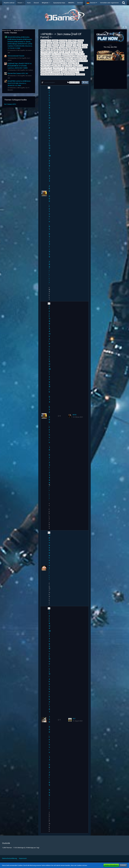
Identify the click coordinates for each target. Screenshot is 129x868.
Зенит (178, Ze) (46, 54)
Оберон (62, 45)
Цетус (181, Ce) (79, 54)
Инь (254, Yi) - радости (60, 70)
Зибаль (56, 43)
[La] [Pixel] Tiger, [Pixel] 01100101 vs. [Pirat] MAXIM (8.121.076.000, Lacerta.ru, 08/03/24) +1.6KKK (20, 66)
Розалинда (78, 49)
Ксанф (49, 45)
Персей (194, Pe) (46, 63)
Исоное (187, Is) (57, 59)
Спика (79, 45)
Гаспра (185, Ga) (82, 56)
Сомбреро (44, 52)
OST (74, 719)
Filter (85, 82)
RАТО (75, 415)
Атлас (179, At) (56, 54)
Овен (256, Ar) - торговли (76, 70)
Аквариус (55, 40)
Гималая (68, 47)
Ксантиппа (75, 52)
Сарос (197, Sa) (46, 65)
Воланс (62, 52)
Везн (70, 40)
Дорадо (50, 43)
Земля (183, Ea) (56, 56)
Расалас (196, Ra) (73, 63)
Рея (74, 45)
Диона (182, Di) (46, 56)
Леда (43, 49)
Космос (43, 45)
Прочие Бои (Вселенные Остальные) (52, 74)
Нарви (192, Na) (71, 61)
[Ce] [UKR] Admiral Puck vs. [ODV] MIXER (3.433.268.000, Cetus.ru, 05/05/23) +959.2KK (50, 178)
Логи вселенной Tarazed (16, 56)
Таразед (85, 45)
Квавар (80, 43)
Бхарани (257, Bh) (82, 68)
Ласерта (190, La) (46, 61)
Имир (81, 52)
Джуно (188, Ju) (68, 59)
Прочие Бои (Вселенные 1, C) (70, 72)
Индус (75, 47)
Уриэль (43, 47)
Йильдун (62, 43)
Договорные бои (70, 74)
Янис (79, 47)
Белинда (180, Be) (68, 54)
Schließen (123, 865)
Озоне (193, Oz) (82, 61)
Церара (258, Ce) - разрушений (50, 72)
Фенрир (55, 47)
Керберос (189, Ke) (80, 59)
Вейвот (68, 52)
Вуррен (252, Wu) (46, 68)
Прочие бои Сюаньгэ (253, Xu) (18, 73)
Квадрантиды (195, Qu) (60, 63)
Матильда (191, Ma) (59, 61)
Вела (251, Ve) (78, 65)
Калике (85, 47)
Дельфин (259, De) (47, 70)
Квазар (71, 49)
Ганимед (81, 40)
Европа (49, 47)
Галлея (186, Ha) (46, 59)
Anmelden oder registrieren (109, 3)
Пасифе (65, 49)
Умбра (56, 52)
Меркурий (56, 45)
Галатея (62, 47)
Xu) (5, 104)
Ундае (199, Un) (67, 65)
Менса (48, 49)
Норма (53, 49)
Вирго (74, 40)
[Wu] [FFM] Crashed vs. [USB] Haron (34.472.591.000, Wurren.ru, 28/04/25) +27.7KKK (19, 83)
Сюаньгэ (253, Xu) (58, 68)
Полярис (69, 45)
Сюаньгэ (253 (11, 104)
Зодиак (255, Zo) (70, 68)
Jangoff (49, 803)
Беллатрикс (63, 40)
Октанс (59, 49)
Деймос (43, 43)
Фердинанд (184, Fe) (69, 56)
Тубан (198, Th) (56, 65)
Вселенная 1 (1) (46, 40)
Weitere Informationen (111, 865)
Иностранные (80, 74)
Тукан (51, 52)
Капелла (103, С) (71, 43)
